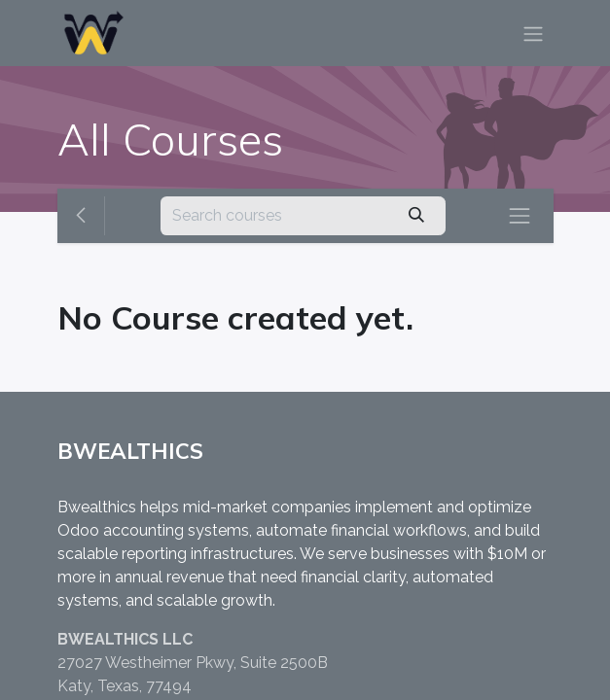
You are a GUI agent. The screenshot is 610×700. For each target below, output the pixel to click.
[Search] (416, 216)
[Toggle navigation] (533, 34)
